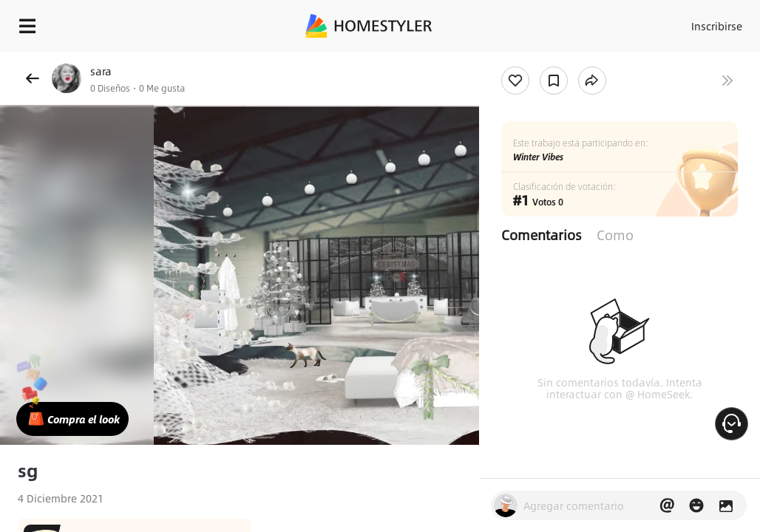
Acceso (654, 22)
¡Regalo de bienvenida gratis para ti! (596, 62)
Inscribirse (712, 22)
